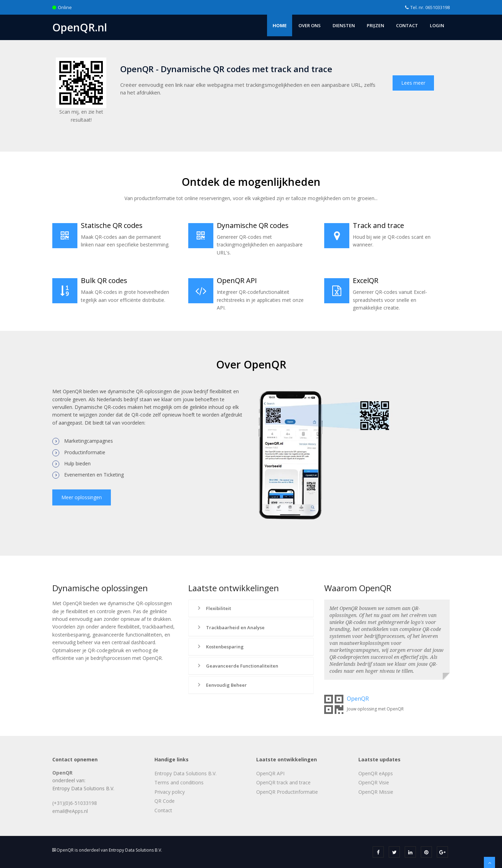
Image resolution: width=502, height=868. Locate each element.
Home (280, 25)
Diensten (344, 25)
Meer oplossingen (82, 497)
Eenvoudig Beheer (221, 685)
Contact (407, 25)
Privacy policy (170, 792)
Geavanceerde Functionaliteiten (237, 666)
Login (437, 25)
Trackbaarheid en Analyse (230, 627)
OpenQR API (270, 773)
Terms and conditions (179, 782)
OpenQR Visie (374, 782)
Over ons (310, 25)
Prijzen (375, 25)
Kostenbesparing (220, 647)
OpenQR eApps (376, 773)
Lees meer (413, 83)
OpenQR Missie (376, 792)
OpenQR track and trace (283, 782)
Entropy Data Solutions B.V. (185, 773)
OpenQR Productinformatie (287, 792)
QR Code (165, 801)
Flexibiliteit (214, 608)
